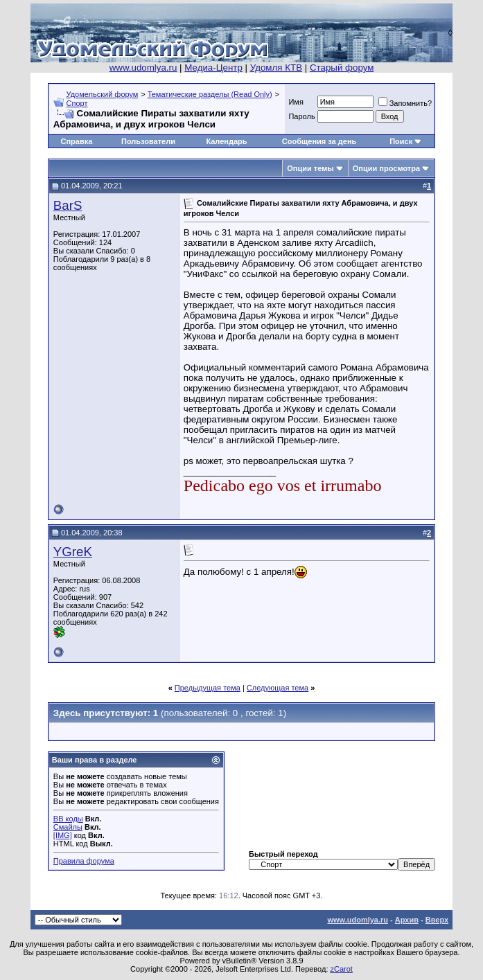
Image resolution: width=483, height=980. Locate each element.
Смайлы (68, 827)
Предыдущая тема (208, 688)
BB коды (68, 819)
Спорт (77, 103)
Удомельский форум (103, 94)
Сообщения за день (319, 141)
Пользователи (148, 141)
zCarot (342, 969)
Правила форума (84, 861)
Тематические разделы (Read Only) (210, 94)
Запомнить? (405, 103)
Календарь (226, 141)
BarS (68, 205)
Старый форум (342, 68)
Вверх (437, 920)
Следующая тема (278, 688)
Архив (407, 920)
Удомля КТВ (276, 68)
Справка (76, 141)
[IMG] (63, 835)
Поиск (401, 141)
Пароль (301, 116)
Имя (296, 102)
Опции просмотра (386, 168)
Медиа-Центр (213, 68)
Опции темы (310, 168)
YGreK (73, 552)
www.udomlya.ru (143, 68)
